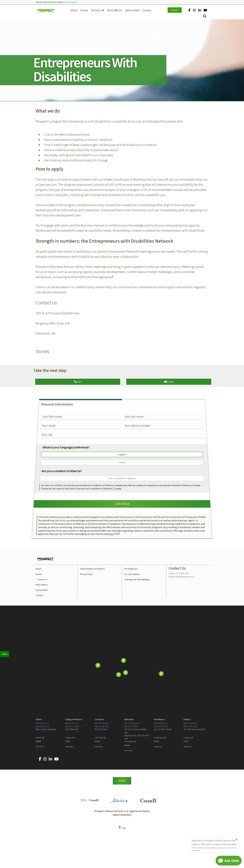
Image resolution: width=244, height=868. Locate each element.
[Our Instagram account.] (194, 10)
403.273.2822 (74, 761)
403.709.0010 (103, 761)
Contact (147, 10)
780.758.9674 (133, 764)
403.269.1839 (192, 764)
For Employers (131, 606)
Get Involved (132, 10)
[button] (103, 10)
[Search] (205, 16)
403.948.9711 (44, 761)
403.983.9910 (162, 761)
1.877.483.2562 (133, 761)
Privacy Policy (86, 612)
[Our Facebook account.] (189, 10)
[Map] (122, 703)
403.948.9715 (45, 764)
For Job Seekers (132, 612)
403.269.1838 (192, 761)
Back (5, 654)
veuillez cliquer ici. (70, 2)
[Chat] (229, 861)
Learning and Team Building (137, 617)
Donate (175, 10)
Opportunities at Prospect (92, 606)
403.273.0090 (74, 764)
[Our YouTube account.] (205, 10)
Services (96, 10)
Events (84, 10)
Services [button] (42, 617)
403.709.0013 (104, 764)
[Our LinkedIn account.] (200, 10)
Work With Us (115, 10)
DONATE (122, 818)
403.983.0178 (163, 764)
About (74, 10)
